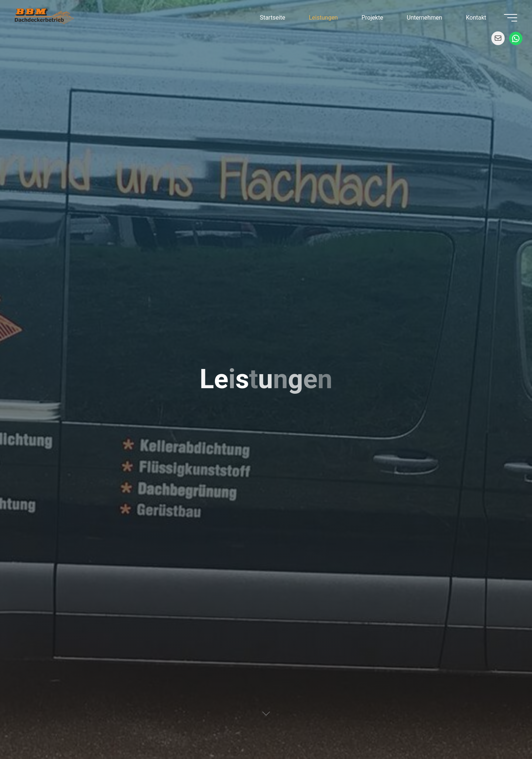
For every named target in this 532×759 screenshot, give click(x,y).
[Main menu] (511, 18)
